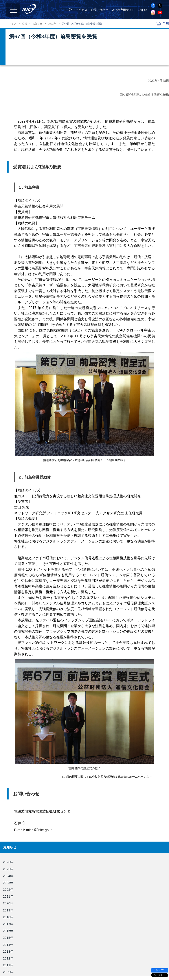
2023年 (8, 883)
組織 (8, 946)
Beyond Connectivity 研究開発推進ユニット (113, 974)
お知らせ (37, 24)
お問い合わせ (99, 10)
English (143, 10)
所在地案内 (12, 977)
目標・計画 (12, 957)
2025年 (8, 869)
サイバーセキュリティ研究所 (104, 955)
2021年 (8, 896)
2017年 (8, 924)
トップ (12, 24)
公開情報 (11, 972)
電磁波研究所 (94, 943)
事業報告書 (12, 962)
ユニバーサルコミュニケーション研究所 (112, 962)
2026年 (8, 862)
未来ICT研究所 (95, 968)
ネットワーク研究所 (99, 949)
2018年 (8, 917)
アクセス (82, 10)
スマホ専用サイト (123, 10)
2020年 (8, 903)
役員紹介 (11, 941)
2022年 (52, 24)
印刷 (166, 24)
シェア (160, 970)
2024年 (8, 876)
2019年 (8, 910)
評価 (8, 967)
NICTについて (15, 936)
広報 (24, 24)
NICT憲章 (11, 951)
